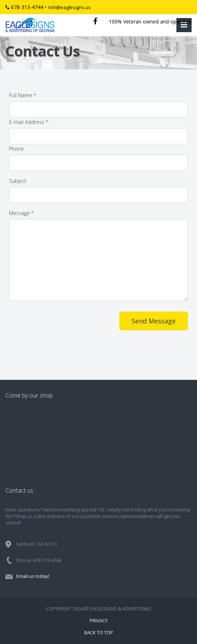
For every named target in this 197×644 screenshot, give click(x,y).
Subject (18, 181)
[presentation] (64, 336)
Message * (21, 213)
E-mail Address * (29, 122)
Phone (16, 149)
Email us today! (33, 576)
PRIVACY (99, 621)
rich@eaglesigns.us (69, 7)
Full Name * (23, 95)
